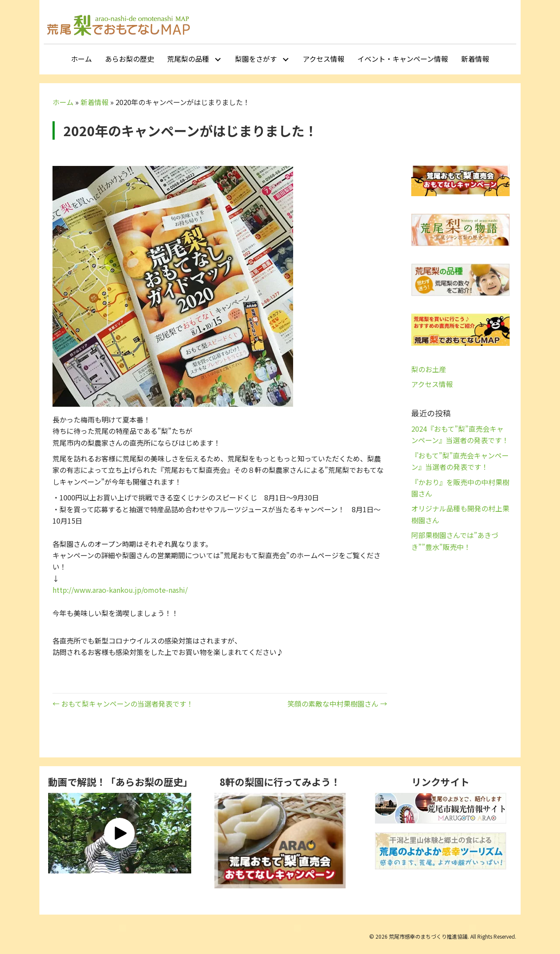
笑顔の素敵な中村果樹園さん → (337, 704)
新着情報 (94, 102)
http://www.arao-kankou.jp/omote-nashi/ (120, 590)
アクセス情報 (432, 384)
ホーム (63, 102)
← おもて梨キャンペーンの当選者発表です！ (123, 704)
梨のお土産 (429, 369)
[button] (218, 59)
